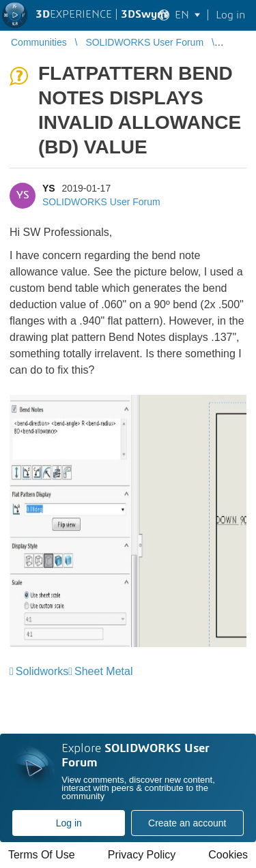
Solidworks (42, 671)
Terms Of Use (42, 855)
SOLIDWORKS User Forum (101, 202)
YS (49, 188)
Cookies (228, 855)
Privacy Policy (142, 855)
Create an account (187, 823)
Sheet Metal (103, 671)
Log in (69, 823)
